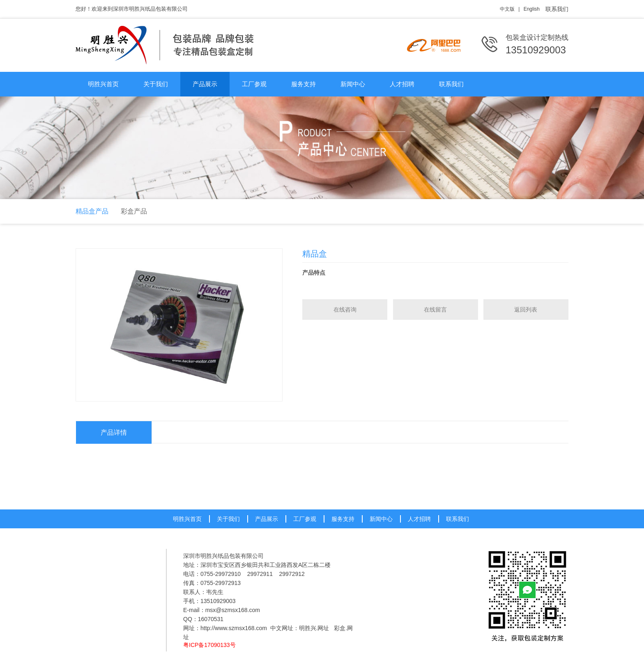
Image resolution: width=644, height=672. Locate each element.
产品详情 (114, 432)
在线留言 (435, 310)
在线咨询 (345, 310)
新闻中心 (353, 84)
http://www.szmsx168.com (234, 628)
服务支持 (304, 84)
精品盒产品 (92, 211)
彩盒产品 (134, 211)
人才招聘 (402, 84)
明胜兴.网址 (314, 628)
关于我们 (156, 84)
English (532, 9)
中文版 (507, 9)
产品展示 (205, 84)
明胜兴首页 (103, 84)
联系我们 (557, 9)
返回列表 (526, 310)
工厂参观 (254, 84)
